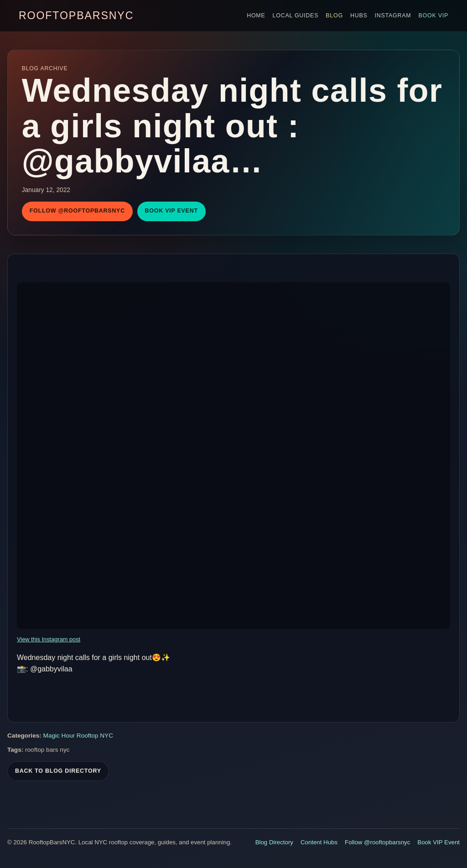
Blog (334, 16)
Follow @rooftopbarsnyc (77, 211)
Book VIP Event (171, 211)
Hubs (359, 16)
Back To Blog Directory (58, 773)
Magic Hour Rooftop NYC (78, 738)
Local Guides (296, 16)
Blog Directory (274, 842)
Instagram (393, 16)
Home (256, 16)
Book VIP (433, 16)
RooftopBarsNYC (76, 16)
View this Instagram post (49, 639)
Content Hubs (319, 842)
